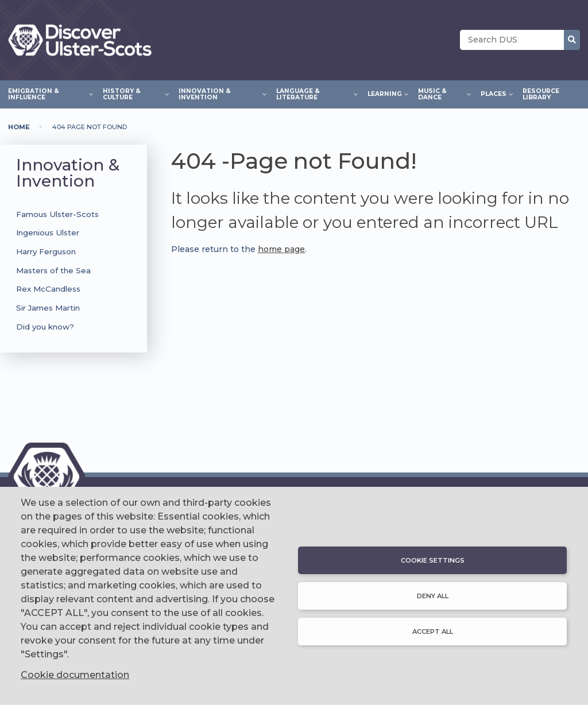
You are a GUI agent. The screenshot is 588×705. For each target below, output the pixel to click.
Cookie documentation (75, 675)
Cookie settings (433, 560)
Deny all (433, 596)
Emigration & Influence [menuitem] (47, 94)
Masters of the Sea (53, 270)
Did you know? (45, 327)
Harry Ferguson (46, 251)
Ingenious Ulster (48, 233)
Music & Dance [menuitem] (441, 94)
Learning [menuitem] (385, 92)
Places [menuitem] (494, 92)
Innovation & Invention (68, 173)
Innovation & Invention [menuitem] (219, 94)
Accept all (433, 632)
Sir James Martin (48, 308)
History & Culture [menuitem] (133, 94)
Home (19, 127)
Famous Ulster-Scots (57, 214)
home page (281, 249)
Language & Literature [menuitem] (314, 94)
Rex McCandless (48, 289)
